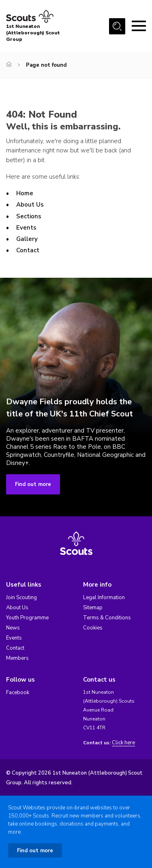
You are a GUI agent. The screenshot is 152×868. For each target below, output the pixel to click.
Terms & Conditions (107, 618)
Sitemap (93, 608)
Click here (123, 743)
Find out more (33, 484)
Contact (28, 250)
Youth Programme (27, 618)
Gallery (27, 239)
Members (17, 658)
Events (26, 228)
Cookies (93, 628)
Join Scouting (21, 598)
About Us (30, 205)
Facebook (18, 693)
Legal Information (104, 598)
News (13, 628)
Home (25, 193)
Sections (29, 216)
